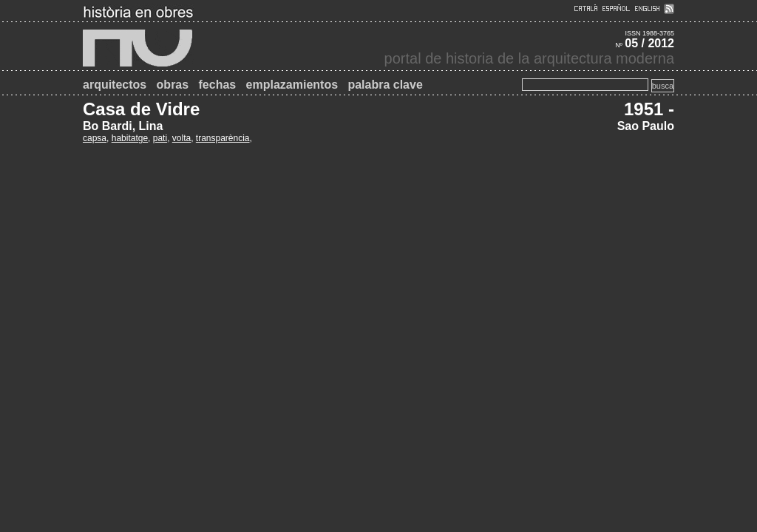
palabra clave (385, 85)
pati (160, 138)
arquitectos (115, 85)
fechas (218, 85)
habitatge (130, 138)
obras (173, 85)
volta (181, 138)
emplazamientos (292, 85)
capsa (95, 138)
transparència (223, 138)
